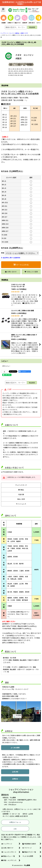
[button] (3, 10)
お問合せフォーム (15, 822)
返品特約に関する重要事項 (11, 258)
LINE (15, 829)
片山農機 (27, 865)
